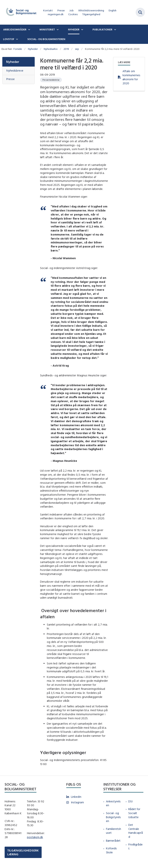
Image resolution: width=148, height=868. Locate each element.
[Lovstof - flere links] (17, 39)
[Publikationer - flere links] (115, 29)
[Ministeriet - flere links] (57, 29)
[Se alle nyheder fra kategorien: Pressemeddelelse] (51, 80)
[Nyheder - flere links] (82, 29)
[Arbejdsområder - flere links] (29, 29)
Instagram (77, 802)
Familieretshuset (114, 831)
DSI (130, 801)
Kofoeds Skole (111, 850)
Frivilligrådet (135, 846)
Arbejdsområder (15, 29)
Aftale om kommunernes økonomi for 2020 (131, 77)
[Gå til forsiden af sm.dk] (20, 12)
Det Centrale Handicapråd (136, 831)
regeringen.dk (56, 14)
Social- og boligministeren (46, 39)
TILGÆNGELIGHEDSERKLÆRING (23, 852)
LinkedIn (76, 797)
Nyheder (74, 29)
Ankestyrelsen (113, 803)
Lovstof (9, 39)
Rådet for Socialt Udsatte (134, 813)
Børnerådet (113, 841)
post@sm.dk (35, 837)
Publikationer (102, 29)
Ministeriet (47, 29)
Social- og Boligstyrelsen (113, 817)
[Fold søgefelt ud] (140, 12)
